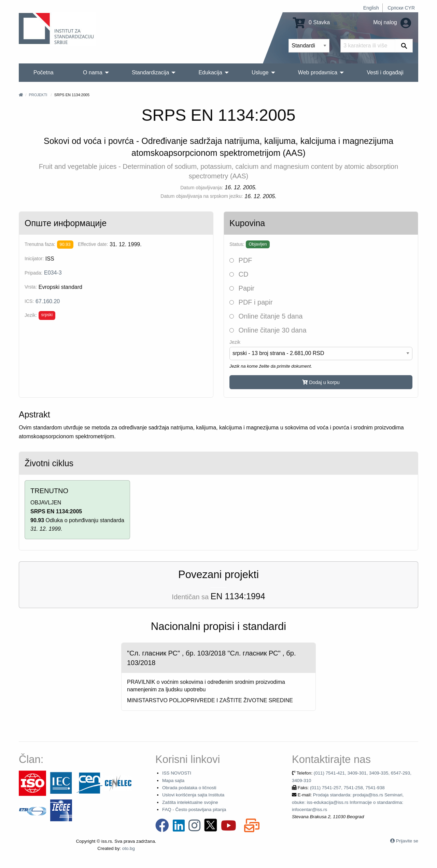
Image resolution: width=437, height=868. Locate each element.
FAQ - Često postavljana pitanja (194, 810)
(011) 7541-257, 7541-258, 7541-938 (347, 788)
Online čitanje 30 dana (268, 330)
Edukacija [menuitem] (210, 72)
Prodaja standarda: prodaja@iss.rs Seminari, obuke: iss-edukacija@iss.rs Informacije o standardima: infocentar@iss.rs (348, 802)
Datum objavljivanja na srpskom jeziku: (202, 196)
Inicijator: (34, 259)
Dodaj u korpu (321, 382)
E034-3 (53, 273)
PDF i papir (251, 302)
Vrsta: (31, 287)
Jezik (235, 342)
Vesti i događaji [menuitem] (385, 72)
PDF (241, 260)
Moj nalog (392, 22)
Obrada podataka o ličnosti (189, 788)
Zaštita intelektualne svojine (190, 802)
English (371, 8)
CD (239, 274)
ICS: (29, 301)
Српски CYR (401, 8)
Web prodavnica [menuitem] (318, 72)
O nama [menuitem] (93, 72)
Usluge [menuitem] (260, 72)
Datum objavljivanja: (202, 188)
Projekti (38, 95)
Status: (237, 244)
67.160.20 (48, 301)
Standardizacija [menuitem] (150, 72)
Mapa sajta (173, 781)
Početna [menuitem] (44, 72)
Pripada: (33, 273)
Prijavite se (407, 841)
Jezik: (31, 315)
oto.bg (129, 848)
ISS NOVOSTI (177, 773)
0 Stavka (312, 22)
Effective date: (93, 244)
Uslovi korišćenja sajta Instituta (193, 795)
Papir (242, 288)
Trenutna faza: (40, 244)
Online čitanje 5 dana (266, 316)
